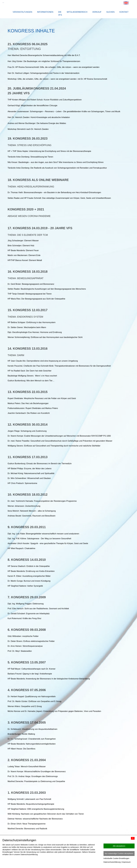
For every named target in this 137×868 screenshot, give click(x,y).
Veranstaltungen (22, 12)
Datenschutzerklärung (112, 862)
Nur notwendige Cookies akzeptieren (119, 854)
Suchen (110, 12)
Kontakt (124, 12)
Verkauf (97, 12)
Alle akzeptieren (119, 846)
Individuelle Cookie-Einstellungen (116, 858)
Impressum (126, 862)
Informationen (45, 12)
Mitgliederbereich (77, 12)
